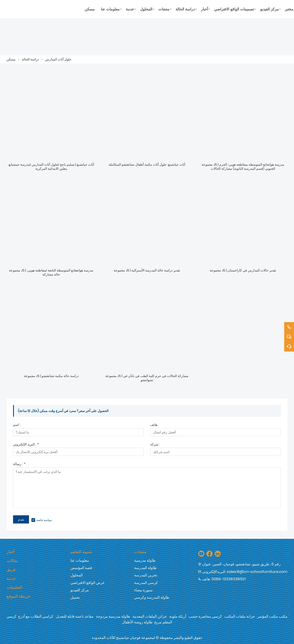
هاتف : (154, 425)
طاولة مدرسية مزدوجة (113, 616)
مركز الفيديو (80, 590)
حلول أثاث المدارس (58, 59)
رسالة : (19, 464)
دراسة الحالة (30, 59)
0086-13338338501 (229, 579)
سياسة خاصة (44, 520)
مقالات (12, 561)
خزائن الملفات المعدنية (150, 616)
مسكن (11, 59)
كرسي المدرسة (146, 583)
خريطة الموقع (18, 596)
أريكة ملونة (178, 616)
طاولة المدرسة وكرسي (152, 597)
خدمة (11, 578)
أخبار (11, 552)
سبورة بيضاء (143, 590)
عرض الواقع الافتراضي (88, 583)
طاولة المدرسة (145, 568)
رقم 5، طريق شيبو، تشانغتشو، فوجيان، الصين (247, 564)
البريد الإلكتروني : (26, 445)
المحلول (77, 575)
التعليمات (14, 587)
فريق (11, 569)
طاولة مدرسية (145, 560)
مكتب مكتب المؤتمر (272, 616)
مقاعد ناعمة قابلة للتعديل (75, 616)
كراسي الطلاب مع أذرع (36, 616)
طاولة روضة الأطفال (137, 622)
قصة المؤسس (81, 568)
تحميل (75, 597)
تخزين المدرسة (146, 575)
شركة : (155, 445)
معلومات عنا (80, 560)
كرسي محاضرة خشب (205, 616)
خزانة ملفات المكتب (240, 616)
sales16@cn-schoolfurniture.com (257, 572)
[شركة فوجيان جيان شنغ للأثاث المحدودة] (44, 9)
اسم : (17, 425)
